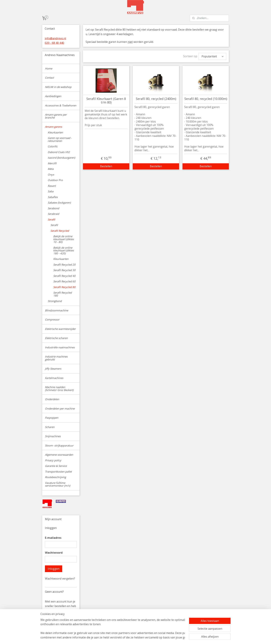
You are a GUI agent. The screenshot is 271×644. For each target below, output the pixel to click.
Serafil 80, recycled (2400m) (156, 99)
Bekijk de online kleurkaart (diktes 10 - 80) (64, 239)
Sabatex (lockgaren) (59, 203)
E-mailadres (53, 538)
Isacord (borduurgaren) (61, 158)
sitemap (151, 638)
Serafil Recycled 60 (64, 281)
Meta (51, 169)
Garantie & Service (56, 466)
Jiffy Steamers (53, 369)
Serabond (53, 208)
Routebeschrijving (55, 477)
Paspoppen (52, 418)
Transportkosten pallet (58, 472)
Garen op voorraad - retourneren (60, 139)
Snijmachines (53, 436)
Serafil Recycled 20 (64, 265)
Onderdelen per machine (60, 408)
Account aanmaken (60, 624)
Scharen (50, 427)
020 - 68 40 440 (54, 43)
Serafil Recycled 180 (62, 294)
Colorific (53, 146)
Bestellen (106, 166)
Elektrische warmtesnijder (60, 329)
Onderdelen (52, 399)
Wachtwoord (54, 553)
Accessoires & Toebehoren (61, 105)
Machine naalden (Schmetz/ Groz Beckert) (59, 389)
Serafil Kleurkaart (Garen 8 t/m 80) (106, 101)
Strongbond (55, 301)
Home (49, 68)
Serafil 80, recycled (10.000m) (206, 99)
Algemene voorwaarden (59, 455)
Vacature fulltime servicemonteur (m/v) (58, 484)
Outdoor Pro (55, 180)
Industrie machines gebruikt (56, 358)
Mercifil (52, 163)
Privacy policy (53, 460)
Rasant (52, 186)
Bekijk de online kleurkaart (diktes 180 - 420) (64, 250)
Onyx (51, 175)
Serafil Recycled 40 (64, 276)
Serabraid (53, 214)
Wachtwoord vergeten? (60, 579)
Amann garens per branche (56, 116)
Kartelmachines (54, 378)
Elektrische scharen (56, 338)
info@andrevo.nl (55, 38)
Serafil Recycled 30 (64, 270)
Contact (49, 78)
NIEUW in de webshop (58, 87)
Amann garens (53, 127)
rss (159, 638)
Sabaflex (53, 197)
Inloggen (54, 569)
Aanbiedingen (53, 96)
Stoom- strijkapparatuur (59, 445)
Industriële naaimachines (60, 347)
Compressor (52, 319)
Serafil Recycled (60, 231)
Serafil (51, 219)
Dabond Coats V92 (59, 152)
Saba (51, 191)
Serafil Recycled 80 (64, 287)
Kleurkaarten (55, 132)
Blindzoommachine (57, 310)
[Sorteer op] (212, 56)
